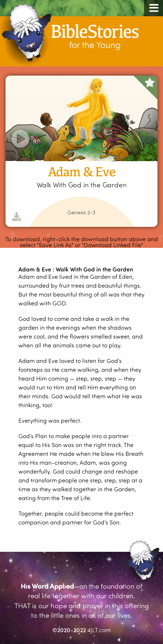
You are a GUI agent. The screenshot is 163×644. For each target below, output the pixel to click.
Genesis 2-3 (81, 212)
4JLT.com (99, 630)
